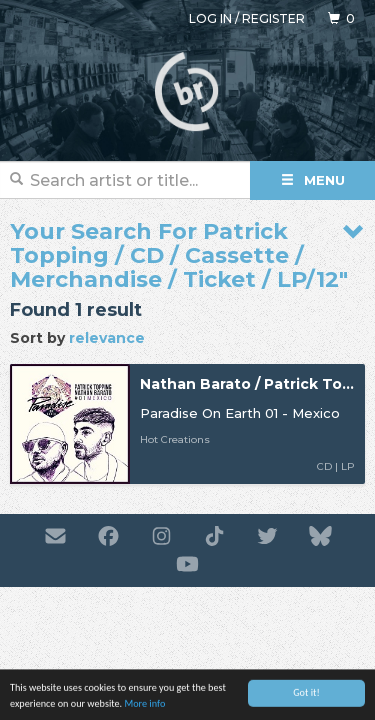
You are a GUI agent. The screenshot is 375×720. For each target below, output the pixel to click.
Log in (210, 18)
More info (144, 705)
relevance (107, 338)
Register (273, 18)
